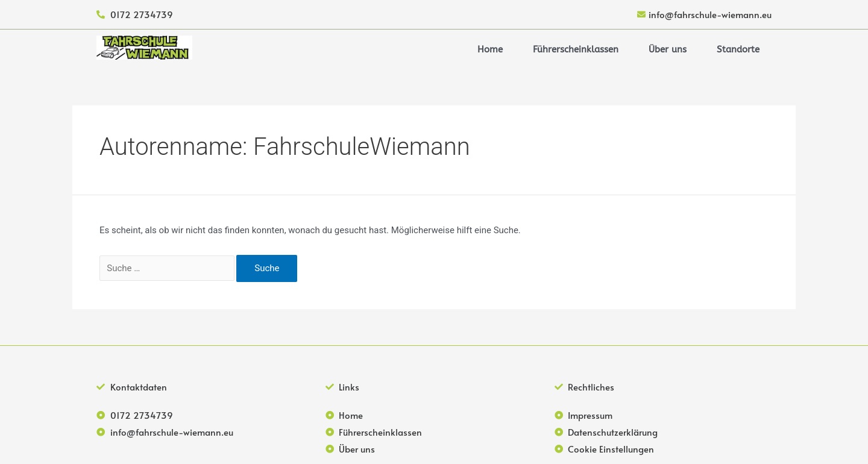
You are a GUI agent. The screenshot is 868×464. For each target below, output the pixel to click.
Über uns (668, 49)
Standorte (738, 49)
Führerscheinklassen (576, 49)
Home (490, 49)
